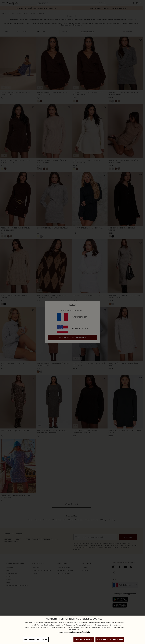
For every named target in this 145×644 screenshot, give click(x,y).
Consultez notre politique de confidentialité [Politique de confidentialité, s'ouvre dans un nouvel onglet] (74, 632)
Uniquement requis (84, 640)
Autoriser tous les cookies (110, 640)
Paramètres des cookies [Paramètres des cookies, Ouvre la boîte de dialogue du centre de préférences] (36, 640)
